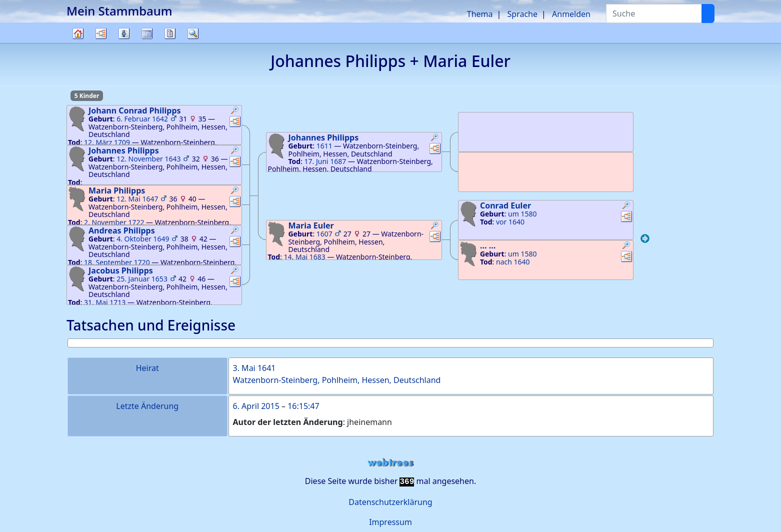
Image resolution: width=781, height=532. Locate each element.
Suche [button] (193, 33)
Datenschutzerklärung (390, 502)
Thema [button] (480, 14)
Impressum (390, 522)
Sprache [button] (522, 14)
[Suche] (708, 13)
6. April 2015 (256, 406)
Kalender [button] (147, 33)
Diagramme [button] (101, 33)
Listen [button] (124, 33)
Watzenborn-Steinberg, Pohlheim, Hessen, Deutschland (337, 380)
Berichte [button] (170, 33)
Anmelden (571, 14)
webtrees (390, 463)
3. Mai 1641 (254, 368)
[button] (235, 111)
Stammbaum (78, 43)
